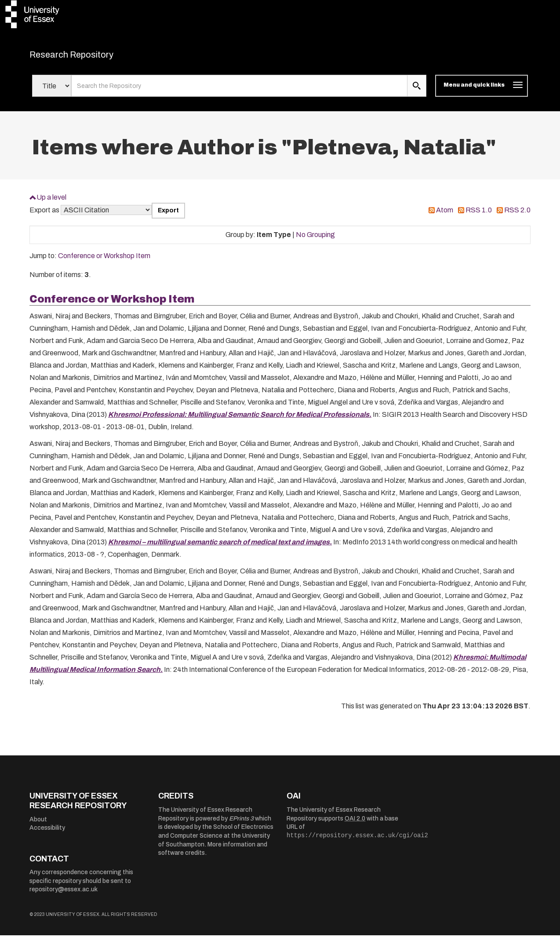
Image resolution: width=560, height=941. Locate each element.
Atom (445, 216)
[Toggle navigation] (482, 91)
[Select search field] (52, 91)
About (38, 825)
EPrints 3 (241, 824)
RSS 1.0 (479, 216)
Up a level (51, 202)
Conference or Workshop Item (104, 261)
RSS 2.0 (517, 216)
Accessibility (47, 833)
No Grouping (315, 240)
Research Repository (91, 57)
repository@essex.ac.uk (64, 895)
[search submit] (417, 91)
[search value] (239, 91)
